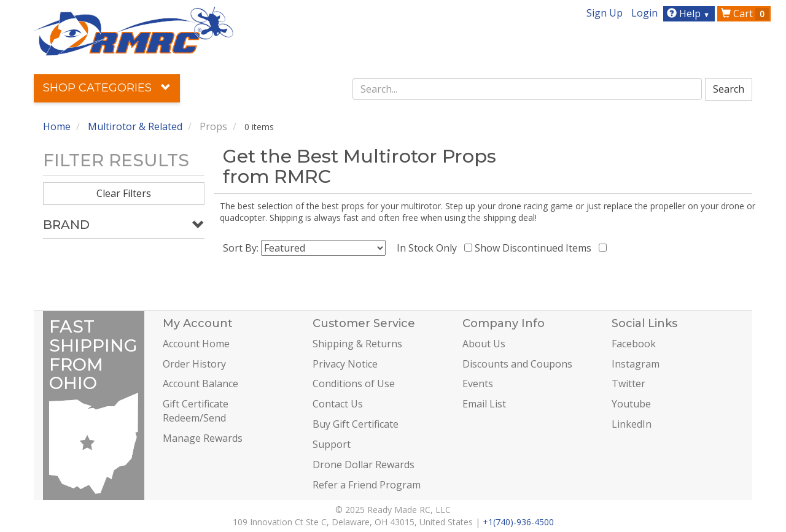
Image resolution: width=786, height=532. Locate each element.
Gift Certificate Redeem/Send (196, 411)
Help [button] (690, 13)
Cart (745, 13)
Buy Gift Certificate (356, 424)
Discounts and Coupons (517, 364)
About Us (484, 344)
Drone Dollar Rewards (364, 465)
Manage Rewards (203, 438)
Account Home (196, 344)
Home (57, 126)
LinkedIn (632, 424)
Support (332, 444)
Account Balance (200, 384)
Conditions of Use (354, 384)
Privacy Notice (345, 364)
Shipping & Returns (357, 344)
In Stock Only (429, 248)
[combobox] (527, 89)
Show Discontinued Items (535, 248)
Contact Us (338, 404)
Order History (194, 364)
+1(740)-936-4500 (518, 522)
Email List (484, 404)
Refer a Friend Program (367, 485)
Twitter (628, 384)
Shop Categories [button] (107, 88)
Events (478, 384)
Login (644, 13)
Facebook (634, 344)
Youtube (631, 404)
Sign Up (605, 13)
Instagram (636, 364)
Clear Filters (124, 193)
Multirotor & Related (135, 126)
